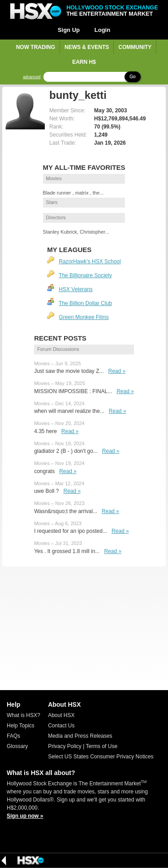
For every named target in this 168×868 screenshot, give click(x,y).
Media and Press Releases (80, 736)
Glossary (17, 746)
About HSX (61, 715)
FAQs (13, 736)
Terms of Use (101, 746)
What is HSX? (24, 715)
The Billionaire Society (85, 275)
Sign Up (69, 30)
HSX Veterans (75, 289)
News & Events (87, 47)
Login (102, 30)
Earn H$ (84, 62)
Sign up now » (25, 816)
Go (132, 77)
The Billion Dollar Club (85, 303)
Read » (117, 371)
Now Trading (36, 47)
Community (135, 47)
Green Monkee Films (84, 317)
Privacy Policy (65, 746)
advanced (32, 77)
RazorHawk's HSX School (90, 261)
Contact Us (61, 726)
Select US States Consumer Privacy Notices (101, 757)
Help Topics (21, 726)
